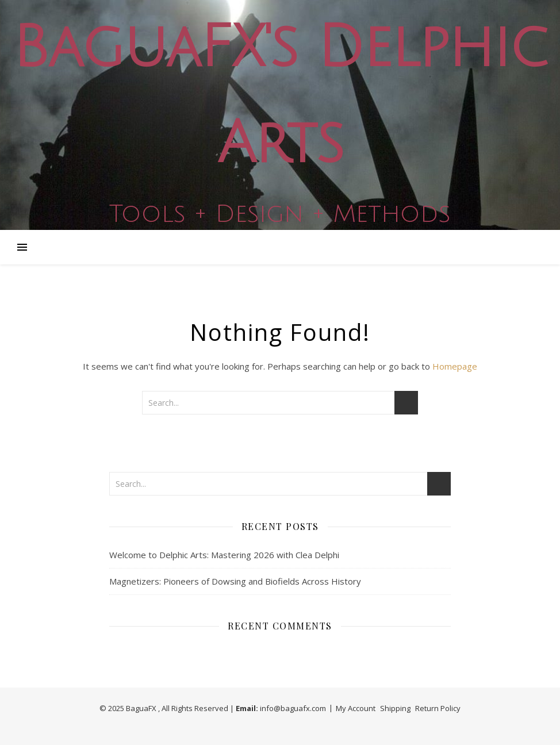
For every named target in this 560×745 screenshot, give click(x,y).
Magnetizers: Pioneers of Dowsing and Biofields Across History (235, 581)
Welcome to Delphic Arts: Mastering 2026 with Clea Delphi (224, 555)
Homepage (455, 366)
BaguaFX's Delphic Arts (280, 96)
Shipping (395, 708)
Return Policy (438, 708)
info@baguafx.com (293, 708)
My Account (356, 708)
